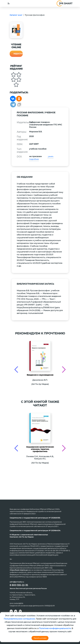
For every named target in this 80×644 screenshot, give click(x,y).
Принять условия (40, 638)
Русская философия (35, 15)
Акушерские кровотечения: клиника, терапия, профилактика (40, 449)
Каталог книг (16, 15)
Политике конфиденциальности (55, 628)
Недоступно (18, 54)
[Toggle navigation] (9, 3)
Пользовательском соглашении (19, 619)
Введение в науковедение (40, 375)
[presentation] (16, 369)
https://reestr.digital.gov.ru (20, 570)
